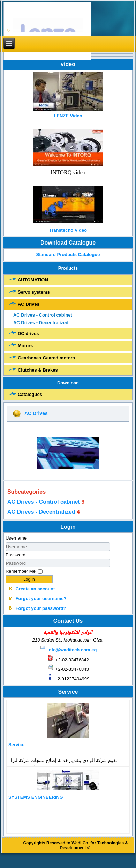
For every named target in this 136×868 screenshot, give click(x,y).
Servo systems (34, 292)
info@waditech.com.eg (72, 650)
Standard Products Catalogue (68, 254)
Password (16, 555)
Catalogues (30, 394)
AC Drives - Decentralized (41, 323)
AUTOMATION (33, 280)
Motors (25, 346)
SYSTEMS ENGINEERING (36, 797)
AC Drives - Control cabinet (43, 315)
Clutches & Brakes (38, 370)
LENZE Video (68, 116)
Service (16, 745)
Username (16, 538)
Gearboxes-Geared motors (46, 358)
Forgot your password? (41, 608)
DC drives (28, 333)
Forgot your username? (41, 599)
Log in (29, 579)
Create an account (35, 589)
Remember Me (21, 571)
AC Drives (29, 304)
